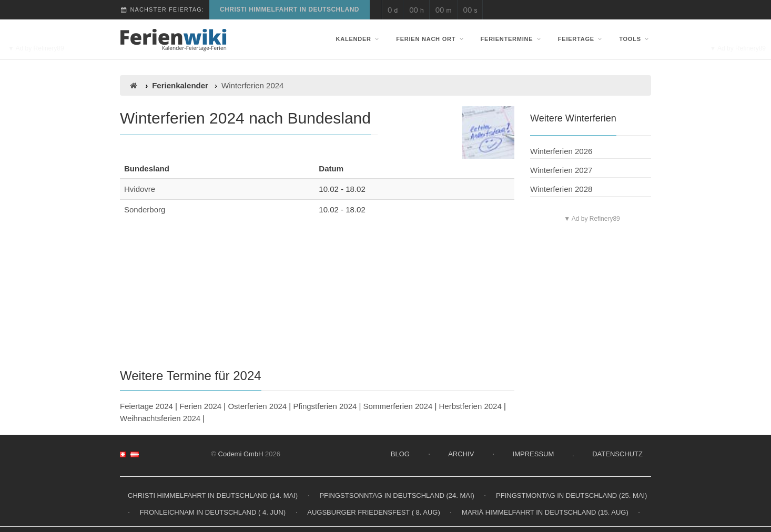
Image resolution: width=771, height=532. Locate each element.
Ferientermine (512, 39)
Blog (400, 454)
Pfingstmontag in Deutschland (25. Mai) (571, 495)
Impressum (534, 454)
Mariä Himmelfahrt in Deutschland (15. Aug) (545, 512)
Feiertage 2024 (146, 406)
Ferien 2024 (200, 406)
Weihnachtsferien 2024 (160, 418)
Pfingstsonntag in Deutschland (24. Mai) (397, 495)
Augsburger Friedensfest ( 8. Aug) (374, 512)
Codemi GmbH (241, 454)
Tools (635, 39)
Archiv (461, 454)
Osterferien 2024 (257, 406)
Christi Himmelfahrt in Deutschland (290, 9)
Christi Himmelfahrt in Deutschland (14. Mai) (213, 495)
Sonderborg (145, 209)
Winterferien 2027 (561, 170)
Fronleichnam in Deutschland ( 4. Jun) (213, 512)
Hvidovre (140, 189)
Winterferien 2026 (561, 151)
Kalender (359, 39)
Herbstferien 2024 (470, 406)
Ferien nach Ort (431, 39)
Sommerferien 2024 (398, 406)
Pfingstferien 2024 (325, 406)
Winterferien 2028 (561, 189)
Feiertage (581, 39)
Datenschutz (617, 454)
